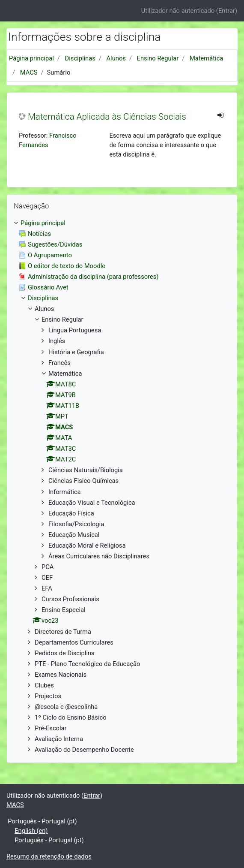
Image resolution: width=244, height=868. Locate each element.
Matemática (206, 58)
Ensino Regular (158, 58)
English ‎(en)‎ (31, 831)
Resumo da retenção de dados (49, 856)
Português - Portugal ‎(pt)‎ (42, 821)
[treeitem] (122, 223)
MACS (29, 72)
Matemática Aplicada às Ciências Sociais (107, 117)
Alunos (116, 58)
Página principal (31, 58)
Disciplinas (80, 58)
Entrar (227, 11)
